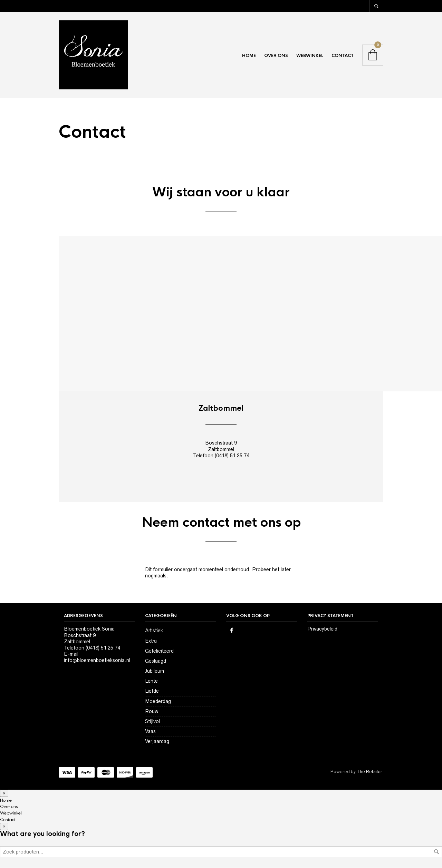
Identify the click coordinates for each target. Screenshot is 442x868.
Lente (151, 682)
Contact (343, 56)
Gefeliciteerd (159, 651)
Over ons (276, 56)
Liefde (152, 692)
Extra (151, 641)
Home (249, 56)
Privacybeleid (322, 630)
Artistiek (154, 631)
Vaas (150, 732)
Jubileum (155, 671)
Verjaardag (157, 742)
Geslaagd (156, 661)
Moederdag (158, 702)
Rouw (152, 712)
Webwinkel (310, 56)
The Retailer (369, 772)
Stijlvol (152, 722)
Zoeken (436, 852)
